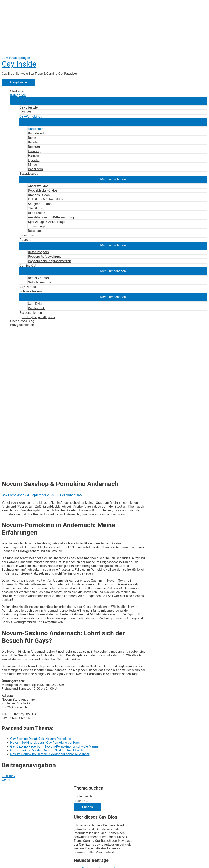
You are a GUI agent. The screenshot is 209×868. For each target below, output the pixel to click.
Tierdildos (35, 208)
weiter (8, 780)
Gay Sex (25, 112)
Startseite (17, 91)
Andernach (36, 129)
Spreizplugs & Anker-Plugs (47, 222)
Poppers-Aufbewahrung (45, 257)
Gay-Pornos (28, 287)
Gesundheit (28, 235)
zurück (8, 776)
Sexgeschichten (31, 313)
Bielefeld (34, 142)
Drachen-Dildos (39, 195)
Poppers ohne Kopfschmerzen (49, 261)
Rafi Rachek (36, 308)
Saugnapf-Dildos (40, 204)
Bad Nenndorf (38, 133)
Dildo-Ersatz (37, 213)
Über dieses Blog (22, 321)
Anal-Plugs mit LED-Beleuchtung (51, 217)
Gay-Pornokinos (31, 116)
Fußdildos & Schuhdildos (46, 199)
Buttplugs (35, 231)
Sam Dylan (36, 304)
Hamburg (35, 151)
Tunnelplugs (37, 226)
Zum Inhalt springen (16, 58)
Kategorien (18, 95)
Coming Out (28, 266)
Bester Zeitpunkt (40, 278)
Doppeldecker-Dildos (43, 190)
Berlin (32, 138)
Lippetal (34, 160)
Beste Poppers (38, 252)
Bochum (34, 147)
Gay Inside (19, 64)
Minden (33, 165)
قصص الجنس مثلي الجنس (37, 317)
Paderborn (35, 169)
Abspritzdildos (38, 186)
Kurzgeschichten (22, 325)
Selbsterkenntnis (40, 282)
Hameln (34, 156)
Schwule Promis (31, 291)
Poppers (25, 240)
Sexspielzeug (29, 174)
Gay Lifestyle (29, 107)
